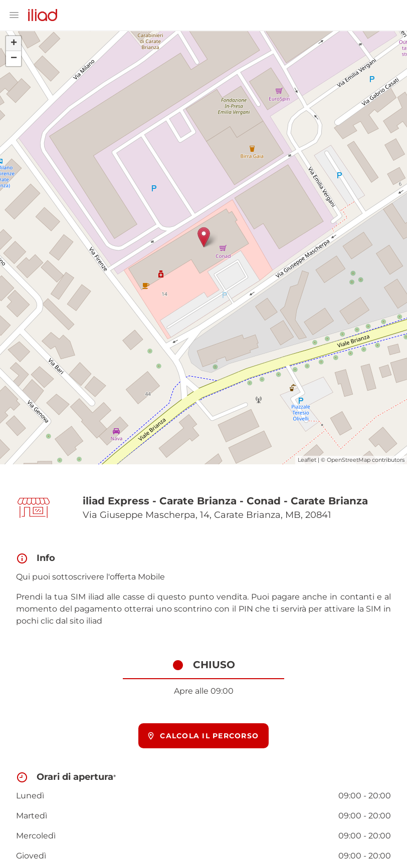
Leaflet (307, 460)
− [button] (14, 59)
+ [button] (14, 44)
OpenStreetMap (349, 460)
